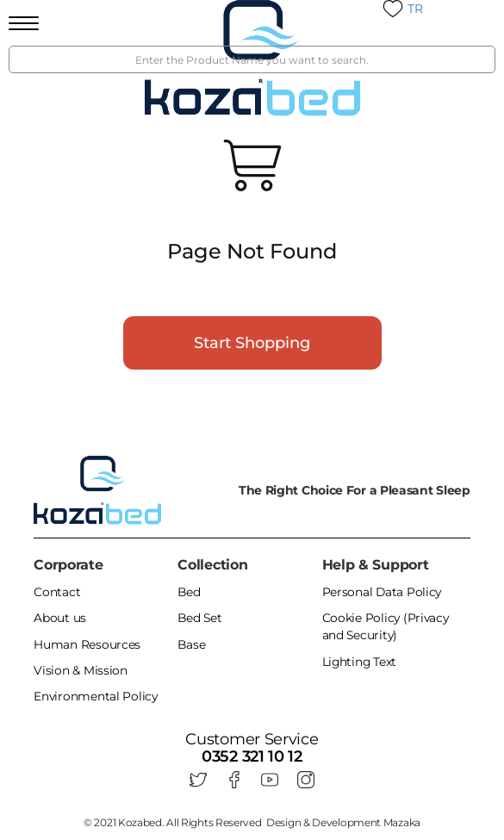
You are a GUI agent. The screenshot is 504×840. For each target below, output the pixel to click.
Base (192, 644)
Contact (57, 593)
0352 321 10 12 (252, 756)
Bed (189, 593)
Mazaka (402, 820)
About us (60, 619)
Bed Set (200, 619)
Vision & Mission (80, 670)
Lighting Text (360, 662)
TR (415, 9)
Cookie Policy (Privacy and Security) (386, 627)
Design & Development (343, 820)
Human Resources (87, 644)
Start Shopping (252, 343)
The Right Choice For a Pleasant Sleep (355, 490)
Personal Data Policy (383, 593)
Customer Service (252, 739)
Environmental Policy (96, 696)
